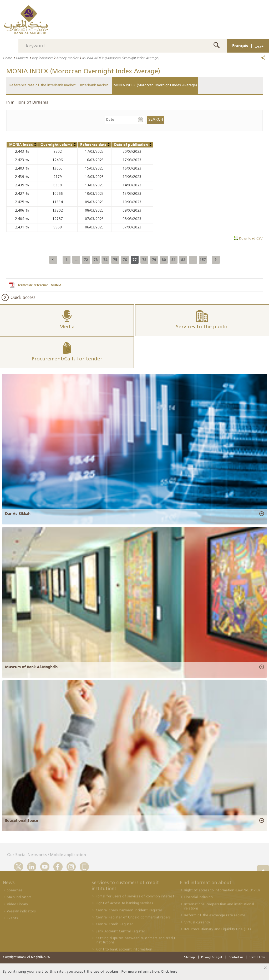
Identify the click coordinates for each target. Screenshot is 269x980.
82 (183, 260)
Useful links (257, 958)
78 (144, 260)
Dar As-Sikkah (18, 514)
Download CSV (251, 239)
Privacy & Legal (212, 958)
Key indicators (42, 58)
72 (86, 260)
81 (174, 260)
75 (115, 260)
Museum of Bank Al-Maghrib (31, 667)
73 (96, 260)
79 (154, 260)
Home (7, 58)
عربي (259, 45)
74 (105, 260)
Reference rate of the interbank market (43, 85)
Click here (169, 972)
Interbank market (94, 85)
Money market (67, 58)
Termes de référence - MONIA (40, 285)
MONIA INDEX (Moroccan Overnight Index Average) (155, 85)
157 (203, 260)
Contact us (236, 958)
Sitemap (189, 958)
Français (240, 45)
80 (164, 260)
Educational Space (21, 820)
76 (125, 260)
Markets (22, 58)
